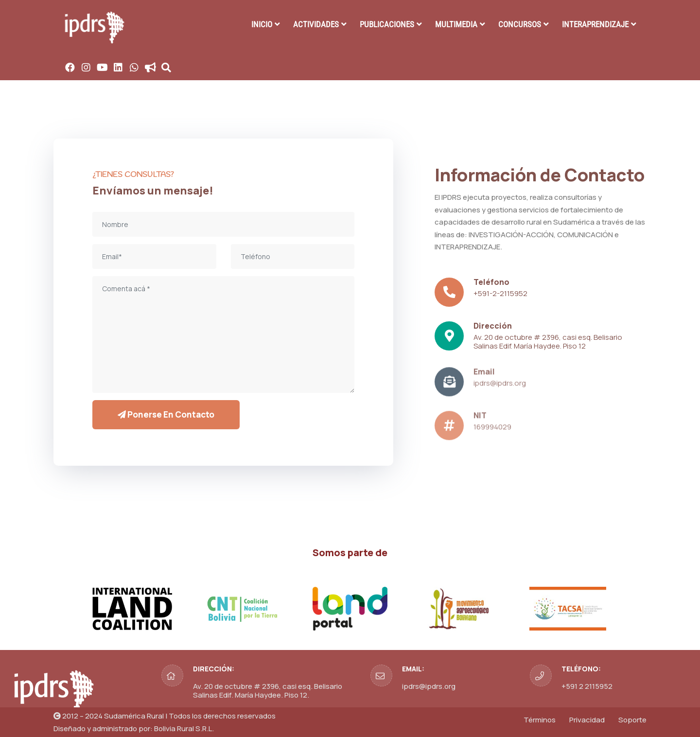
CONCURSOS (520, 24)
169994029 (492, 430)
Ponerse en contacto (166, 414)
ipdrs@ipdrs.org (500, 386)
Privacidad (587, 720)
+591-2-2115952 (500, 293)
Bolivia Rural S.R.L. (184, 728)
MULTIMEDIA (456, 24)
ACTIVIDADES (316, 24)
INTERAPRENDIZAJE (595, 24)
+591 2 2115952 (587, 686)
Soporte (632, 720)
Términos (540, 720)
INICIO (262, 24)
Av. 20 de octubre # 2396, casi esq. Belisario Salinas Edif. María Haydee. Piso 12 (548, 342)
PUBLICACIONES (387, 24)
